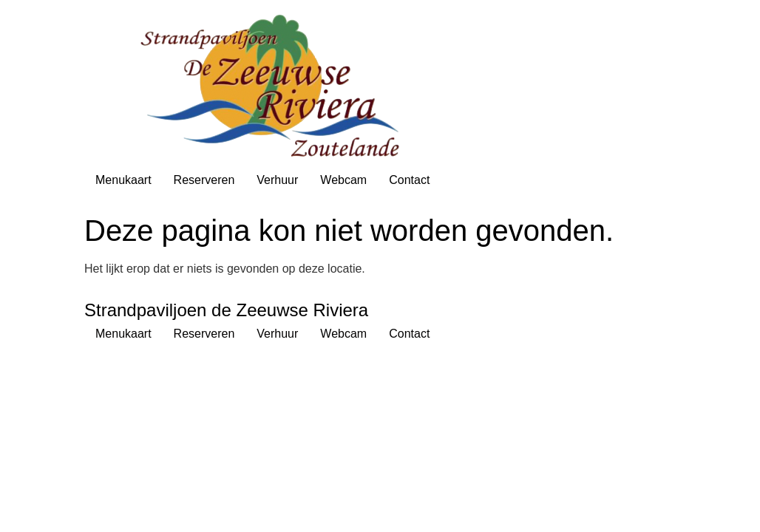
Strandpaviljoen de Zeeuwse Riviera (226, 310)
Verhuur (277, 180)
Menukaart (123, 180)
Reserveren (204, 180)
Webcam (343, 180)
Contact (409, 180)
